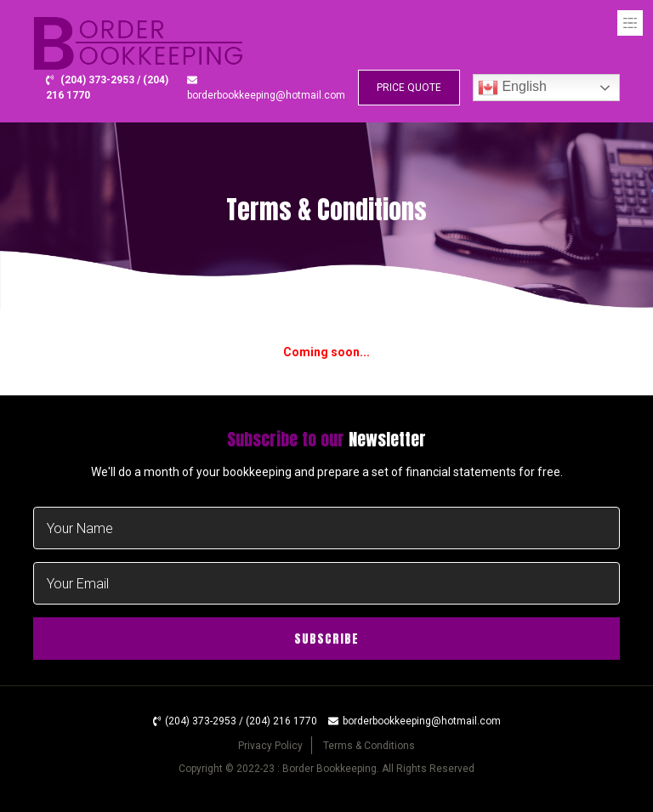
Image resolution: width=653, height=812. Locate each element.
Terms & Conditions (369, 746)
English (512, 88)
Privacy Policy (270, 746)
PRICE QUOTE (409, 88)
